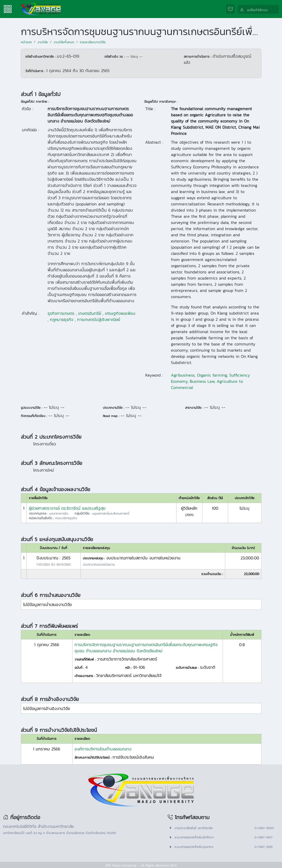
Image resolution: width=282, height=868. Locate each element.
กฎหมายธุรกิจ (62, 319)
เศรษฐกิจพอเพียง (120, 313)
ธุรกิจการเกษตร (61, 313)
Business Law (202, 381)
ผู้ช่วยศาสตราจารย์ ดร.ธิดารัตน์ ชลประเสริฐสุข (67, 508)
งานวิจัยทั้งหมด (64, 42)
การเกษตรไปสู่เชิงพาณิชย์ (99, 319)
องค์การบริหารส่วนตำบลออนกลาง (103, 749)
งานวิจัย (43, 42)
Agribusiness (183, 375)
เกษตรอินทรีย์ (90, 313)
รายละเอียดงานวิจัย (93, 42)
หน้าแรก (26, 42)
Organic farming (212, 375)
